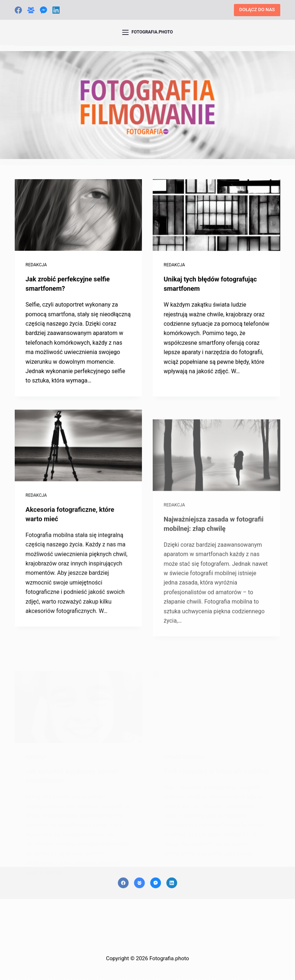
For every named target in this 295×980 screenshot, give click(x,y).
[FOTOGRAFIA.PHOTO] (147, 32)
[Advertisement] (147, 933)
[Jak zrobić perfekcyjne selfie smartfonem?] (78, 215)
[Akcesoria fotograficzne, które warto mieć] (78, 453)
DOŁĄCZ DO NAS (257, 10)
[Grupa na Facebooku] (31, 10)
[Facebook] (18, 10)
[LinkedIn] (56, 10)
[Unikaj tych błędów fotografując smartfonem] (216, 216)
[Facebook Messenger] (43, 10)
